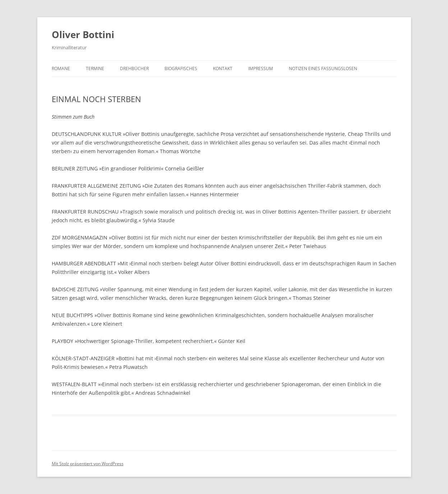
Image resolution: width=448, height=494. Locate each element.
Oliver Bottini (83, 35)
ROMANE (61, 68)
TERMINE (95, 68)
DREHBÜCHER (134, 68)
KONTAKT (223, 68)
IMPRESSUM (261, 68)
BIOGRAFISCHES (181, 68)
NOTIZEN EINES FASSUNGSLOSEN (323, 68)
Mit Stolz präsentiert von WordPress (88, 464)
